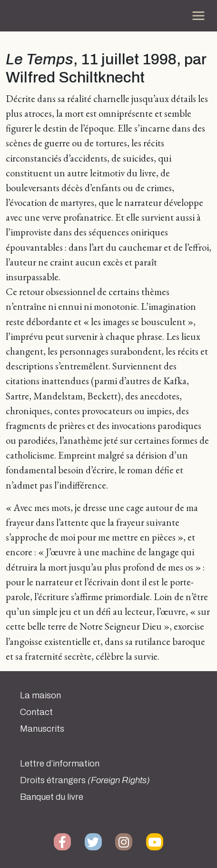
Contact (36, 712)
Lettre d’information (60, 764)
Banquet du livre (52, 797)
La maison (40, 695)
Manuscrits (42, 729)
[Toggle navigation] (198, 16)
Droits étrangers (85, 780)
